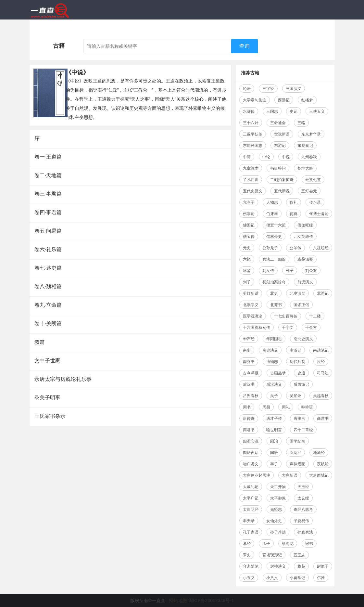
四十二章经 (303, 430)
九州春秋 (309, 157)
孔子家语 (251, 532)
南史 (247, 350)
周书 (247, 407)
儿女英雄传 (303, 237)
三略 (301, 123)
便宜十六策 (276, 225)
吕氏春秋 (251, 396)
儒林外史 (274, 237)
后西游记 (301, 384)
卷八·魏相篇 (48, 286)
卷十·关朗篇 (48, 323)
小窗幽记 (297, 578)
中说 (286, 157)
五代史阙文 (253, 191)
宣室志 (299, 555)
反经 (321, 362)
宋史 (247, 555)
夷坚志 (276, 510)
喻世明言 (274, 430)
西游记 (284, 100)
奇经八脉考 (303, 510)
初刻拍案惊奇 (274, 282)
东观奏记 (305, 146)
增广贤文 (251, 464)
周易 (266, 407)
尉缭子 (323, 566)
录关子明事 (47, 398)
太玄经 (303, 498)
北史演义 (297, 293)
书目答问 (278, 168)
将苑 (301, 566)
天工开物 (278, 487)
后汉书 (249, 384)
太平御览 (278, 498)
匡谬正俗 (301, 305)
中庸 (247, 157)
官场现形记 (272, 555)
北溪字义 (251, 305)
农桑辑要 (305, 259)
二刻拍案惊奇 (282, 180)
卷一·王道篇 (48, 157)
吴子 (274, 396)
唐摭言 (299, 419)
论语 (247, 89)
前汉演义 (305, 282)
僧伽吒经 (305, 225)
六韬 (247, 259)
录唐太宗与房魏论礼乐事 (63, 379)
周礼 (286, 407)
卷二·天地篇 (48, 175)
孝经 (247, 544)
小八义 (272, 578)
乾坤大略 (305, 168)
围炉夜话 (251, 453)
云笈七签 (313, 180)
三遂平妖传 (253, 134)
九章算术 (251, 168)
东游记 (280, 146)
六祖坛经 (321, 248)
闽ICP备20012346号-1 (211, 601)
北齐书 (276, 305)
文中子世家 (47, 361)
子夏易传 (301, 521)
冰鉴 (247, 271)
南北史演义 (303, 339)
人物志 (272, 202)
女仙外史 (274, 521)
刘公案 (311, 271)
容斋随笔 (251, 566)
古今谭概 (251, 373)
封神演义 (278, 566)
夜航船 (323, 464)
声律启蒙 (297, 464)
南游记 (295, 350)
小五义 (249, 578)
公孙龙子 (270, 248)
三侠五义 (317, 111)
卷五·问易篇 (48, 231)
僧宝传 (249, 237)
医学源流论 (253, 316)
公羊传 (295, 248)
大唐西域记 (319, 475)
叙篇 (40, 342)
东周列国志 (253, 146)
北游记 (323, 293)
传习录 (315, 202)
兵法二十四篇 (274, 259)
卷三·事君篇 (48, 194)
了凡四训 (251, 180)
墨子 (274, 464)
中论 (266, 157)
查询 (245, 46)
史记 (294, 111)
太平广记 (251, 498)
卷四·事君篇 (48, 212)
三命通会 (278, 123)
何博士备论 (319, 214)
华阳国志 (274, 339)
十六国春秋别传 (257, 328)
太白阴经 (251, 510)
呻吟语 (307, 407)
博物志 (272, 362)
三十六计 (251, 123)
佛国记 (249, 225)
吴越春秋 (321, 396)
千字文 (288, 328)
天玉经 (303, 487)
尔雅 (321, 578)
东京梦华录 (311, 134)
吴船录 (295, 396)
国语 (274, 453)
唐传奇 (249, 419)
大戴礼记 (251, 487)
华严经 (249, 339)
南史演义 (270, 350)
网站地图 (178, 601)
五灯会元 (309, 191)
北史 (274, 293)
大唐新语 (290, 475)
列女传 (268, 271)
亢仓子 (249, 202)
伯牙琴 (272, 214)
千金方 (311, 328)
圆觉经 (295, 453)
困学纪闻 (297, 441)
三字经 (268, 89)
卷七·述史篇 (48, 268)
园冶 (274, 441)
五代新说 (282, 191)
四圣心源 (251, 441)
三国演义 (294, 89)
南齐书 (249, 362)
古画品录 (278, 373)
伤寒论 (249, 214)
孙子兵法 (278, 532)
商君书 (323, 419)
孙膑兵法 (305, 532)
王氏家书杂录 (50, 416)
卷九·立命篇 (48, 305)
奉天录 (249, 521)
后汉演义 (274, 384)
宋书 (309, 544)
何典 (294, 214)
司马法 (323, 373)
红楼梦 (307, 100)
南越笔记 (321, 350)
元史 (247, 248)
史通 (301, 373)
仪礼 (294, 202)
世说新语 (282, 134)
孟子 (266, 544)
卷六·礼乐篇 (48, 249)
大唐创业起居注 (257, 475)
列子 (290, 271)
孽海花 (288, 544)
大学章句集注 (255, 100)
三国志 (272, 111)
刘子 (247, 282)
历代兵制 (297, 362)
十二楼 (315, 316)
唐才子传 (274, 419)
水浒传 (249, 111)
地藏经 (319, 453)
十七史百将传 (286, 316)
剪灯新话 (251, 293)
